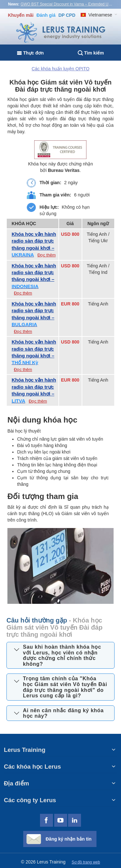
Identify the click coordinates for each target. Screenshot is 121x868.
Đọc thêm (46, 255)
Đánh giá (46, 15)
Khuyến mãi (21, 15)
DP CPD (67, 15)
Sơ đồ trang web (86, 862)
